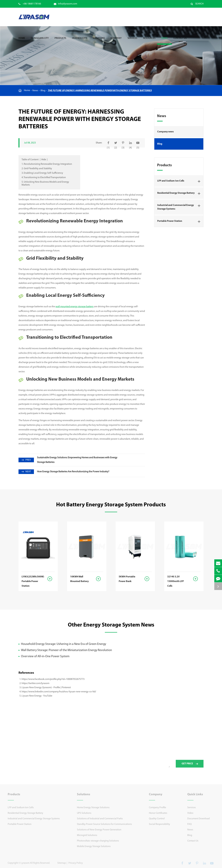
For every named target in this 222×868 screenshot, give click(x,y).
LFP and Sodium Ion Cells (180, 181)
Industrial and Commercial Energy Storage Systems (180, 206)
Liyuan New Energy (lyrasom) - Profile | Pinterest (46, 688)
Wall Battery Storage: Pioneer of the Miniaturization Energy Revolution (66, 650)
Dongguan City (40, 41)
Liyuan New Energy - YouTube (37, 696)
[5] (138, 148)
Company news (165, 132)
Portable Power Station (180, 222)
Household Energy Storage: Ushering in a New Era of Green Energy (64, 644)
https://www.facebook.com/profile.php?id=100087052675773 (53, 679)
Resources (149, 41)
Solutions (99, 41)
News (164, 41)
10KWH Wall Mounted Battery (79, 579)
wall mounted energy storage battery (75, 307)
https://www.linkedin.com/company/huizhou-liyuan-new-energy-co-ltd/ (59, 692)
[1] (108, 148)
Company (116, 41)
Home (22, 41)
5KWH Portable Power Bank (127, 579)
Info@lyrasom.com (65, 4)
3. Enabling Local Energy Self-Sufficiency (42, 173)
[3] (123, 148)
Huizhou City (79, 41)
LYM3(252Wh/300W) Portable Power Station (32, 581)
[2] (116, 148)
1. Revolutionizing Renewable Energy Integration (47, 164)
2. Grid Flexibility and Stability (37, 169)
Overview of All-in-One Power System (45, 656)
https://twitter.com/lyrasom (35, 683)
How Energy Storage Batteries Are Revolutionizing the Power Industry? (73, 472)
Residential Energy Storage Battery (180, 194)
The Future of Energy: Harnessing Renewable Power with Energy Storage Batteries (100, 91)
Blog (43, 91)
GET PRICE (190, 766)
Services (132, 41)
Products (60, 41)
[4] (130, 148)
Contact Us (180, 41)
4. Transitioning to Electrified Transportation (44, 178)
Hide (44, 160)
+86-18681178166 (30, 4)
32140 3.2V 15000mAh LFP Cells (176, 581)
